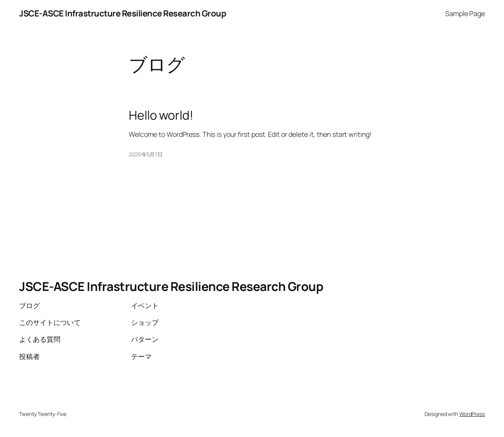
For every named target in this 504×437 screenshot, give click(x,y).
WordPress (472, 414)
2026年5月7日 (146, 154)
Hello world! (161, 115)
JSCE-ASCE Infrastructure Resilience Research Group (123, 13)
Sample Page (465, 13)
